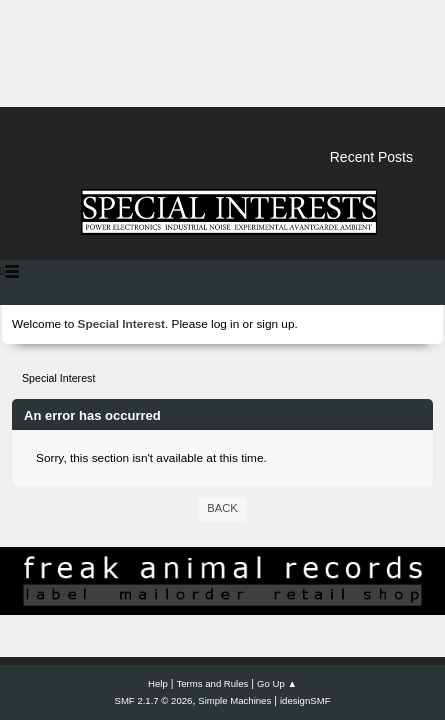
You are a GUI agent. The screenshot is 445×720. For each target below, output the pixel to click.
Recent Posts (371, 157)
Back (222, 508)
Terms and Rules (213, 683)
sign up (275, 324)
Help (158, 683)
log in (225, 324)
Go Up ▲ (277, 683)
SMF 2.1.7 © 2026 (154, 700)
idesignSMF (305, 700)
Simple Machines (234, 700)
